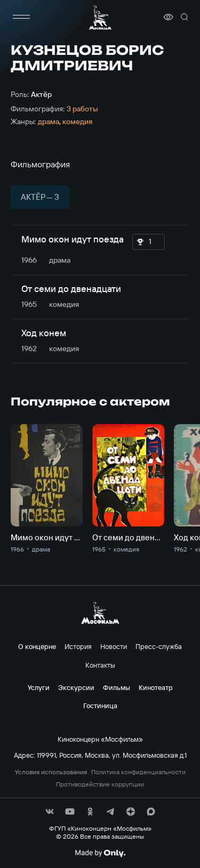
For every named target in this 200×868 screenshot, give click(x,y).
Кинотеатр (156, 687)
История (78, 646)
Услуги (39, 687)
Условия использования (51, 772)
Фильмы (117, 687)
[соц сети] (50, 812)
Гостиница (100, 705)
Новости (114, 646)
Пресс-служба (159, 646)
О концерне (37, 646)
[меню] (21, 17)
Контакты (100, 665)
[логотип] (100, 17)
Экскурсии (76, 687)
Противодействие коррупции (100, 784)
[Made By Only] (100, 853)
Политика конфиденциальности (138, 772)
